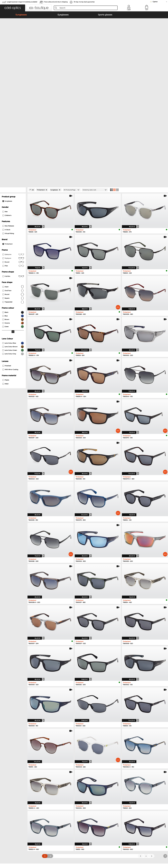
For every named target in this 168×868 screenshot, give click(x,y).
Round (13, 173)
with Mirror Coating (10, 249)
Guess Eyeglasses (128, 753)
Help (86, 794)
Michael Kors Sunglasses (19, 764)
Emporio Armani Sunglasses (56, 753)
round (13, 141)
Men (5, 91)
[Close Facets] (13, 69)
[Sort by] (95, 69)
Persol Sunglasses (16, 759)
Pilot (13, 145)
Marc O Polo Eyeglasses (93, 759)
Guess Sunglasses (52, 761)
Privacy (28, 855)
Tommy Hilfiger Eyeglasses (132, 761)
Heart (13, 166)
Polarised (7, 245)
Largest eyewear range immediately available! (22, 2)
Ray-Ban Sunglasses (17, 753)
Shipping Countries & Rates (57, 800)
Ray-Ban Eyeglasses (92, 753)
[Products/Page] (72, 69)
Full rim (13, 155)
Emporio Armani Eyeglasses (95, 764)
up (157, 855)
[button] (13, 8)
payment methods (54, 797)
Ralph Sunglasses (52, 764)
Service (50, 794)
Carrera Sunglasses (17, 761)
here (148, 809)
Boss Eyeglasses (128, 759)
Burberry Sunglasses (53, 759)
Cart (147, 10)
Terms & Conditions (17, 855)
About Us (13, 794)
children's (7, 94)
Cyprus (155, 2)
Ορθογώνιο (13, 133)
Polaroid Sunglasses (53, 756)
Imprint (34, 855)
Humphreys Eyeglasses (93, 761)
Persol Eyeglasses (128, 756)
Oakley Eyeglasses (91, 756)
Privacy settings (15, 797)
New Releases (8, 105)
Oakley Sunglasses (16, 756)
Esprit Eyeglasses (128, 764)
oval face (13, 170)
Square (13, 177)
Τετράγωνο (13, 137)
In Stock (6, 109)
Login (129, 10)
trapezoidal (13, 181)
